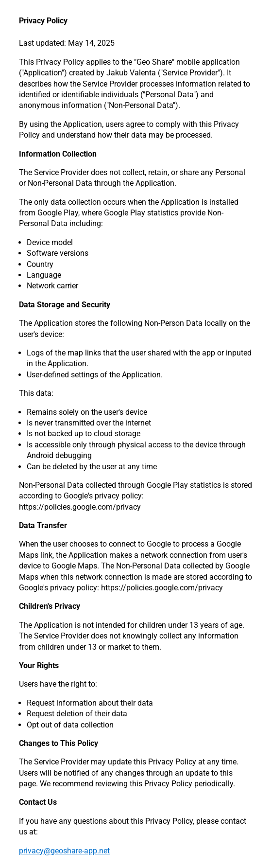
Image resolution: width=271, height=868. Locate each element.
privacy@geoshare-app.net (64, 851)
